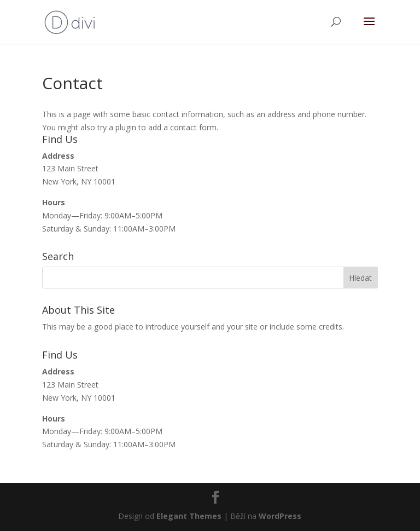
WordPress (280, 516)
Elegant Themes (189, 516)
